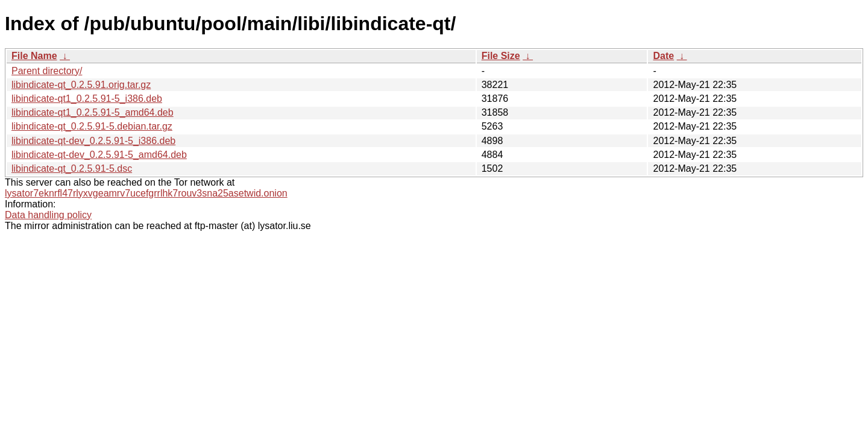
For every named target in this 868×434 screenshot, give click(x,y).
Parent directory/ (47, 71)
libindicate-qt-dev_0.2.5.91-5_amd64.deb (99, 155)
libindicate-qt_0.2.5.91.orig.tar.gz (81, 85)
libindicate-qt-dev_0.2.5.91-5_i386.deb (93, 141)
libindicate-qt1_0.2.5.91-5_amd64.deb (93, 112)
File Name (34, 56)
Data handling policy (48, 215)
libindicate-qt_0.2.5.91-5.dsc (72, 168)
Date (663, 56)
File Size (501, 56)
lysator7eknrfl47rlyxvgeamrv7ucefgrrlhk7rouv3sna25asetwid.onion (146, 193)
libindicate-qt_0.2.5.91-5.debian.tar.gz (92, 126)
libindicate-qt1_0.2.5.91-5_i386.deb (87, 99)
